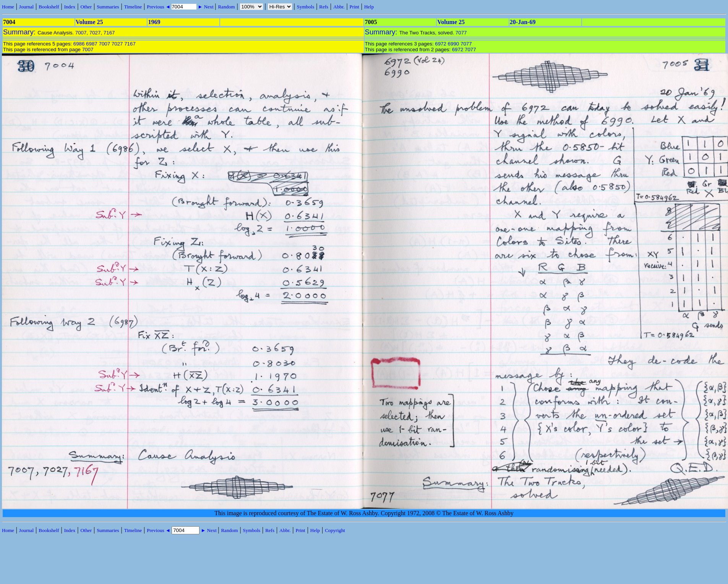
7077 (461, 33)
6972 (441, 44)
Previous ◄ (159, 7)
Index (70, 7)
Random (226, 7)
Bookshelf (49, 7)
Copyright (335, 530)
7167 (109, 33)
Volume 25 (89, 22)
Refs (324, 7)
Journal (26, 7)
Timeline (133, 7)
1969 (154, 22)
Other (86, 7)
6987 (92, 44)
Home (8, 7)
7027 (95, 33)
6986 (79, 44)
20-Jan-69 (523, 22)
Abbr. (339, 7)
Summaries (108, 7)
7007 (81, 33)
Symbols (306, 7)
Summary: (20, 32)
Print (354, 7)
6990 (454, 44)
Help (369, 7)
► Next (206, 7)
